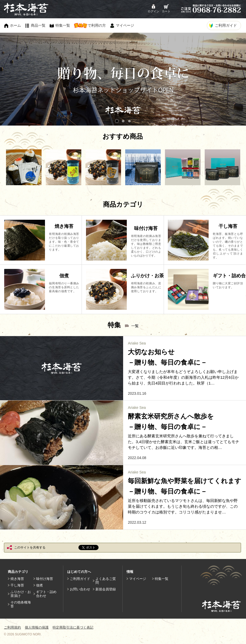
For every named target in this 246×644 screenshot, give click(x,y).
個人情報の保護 (37, 627)
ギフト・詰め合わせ (46, 594)
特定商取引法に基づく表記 (73, 627)
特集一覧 (162, 579)
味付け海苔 (45, 579)
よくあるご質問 (106, 581)
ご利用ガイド (80, 579)
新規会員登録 (106, 589)
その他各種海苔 (21, 604)
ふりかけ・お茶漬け (21, 594)
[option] (24, 167)
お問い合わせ (80, 589)
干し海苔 (17, 585)
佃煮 (39, 585)
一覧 (135, 326)
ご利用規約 (12, 627)
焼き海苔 (17, 579)
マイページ (138, 579)
